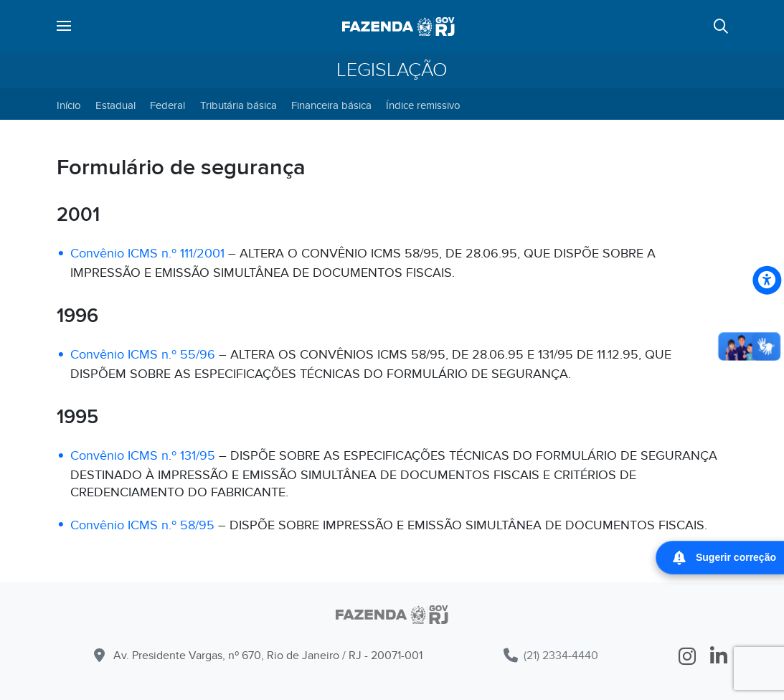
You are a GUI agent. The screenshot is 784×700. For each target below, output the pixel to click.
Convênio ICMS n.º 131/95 (143, 456)
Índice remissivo (423, 105)
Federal (167, 105)
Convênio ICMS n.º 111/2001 (147, 254)
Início (69, 105)
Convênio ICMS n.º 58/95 (142, 525)
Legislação (392, 70)
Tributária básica (238, 105)
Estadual (115, 105)
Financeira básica (331, 105)
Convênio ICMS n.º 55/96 (143, 355)
